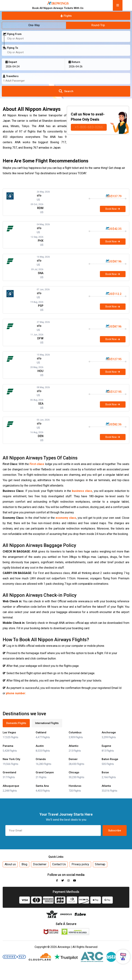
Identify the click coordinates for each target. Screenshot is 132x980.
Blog (24, 864)
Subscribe (115, 830)
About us (10, 864)
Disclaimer (40, 864)
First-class (37, 464)
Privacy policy (80, 864)
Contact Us (59, 864)
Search (66, 91)
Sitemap (100, 864)
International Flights (47, 723)
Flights (66, 16)
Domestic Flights (16, 723)
